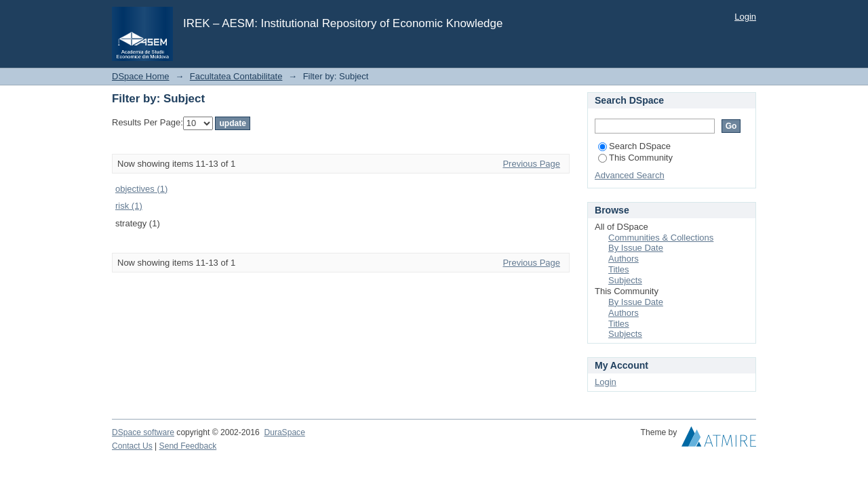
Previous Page (531, 164)
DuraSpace (284, 432)
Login (745, 17)
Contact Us (132, 446)
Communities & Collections (661, 238)
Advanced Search (630, 175)
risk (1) (129, 206)
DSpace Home (141, 76)
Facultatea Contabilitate (236, 76)
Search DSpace (634, 146)
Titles (619, 269)
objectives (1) (141, 189)
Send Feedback (188, 446)
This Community (635, 158)
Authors (624, 259)
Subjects (625, 280)
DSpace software (143, 432)
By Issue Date (636, 248)
